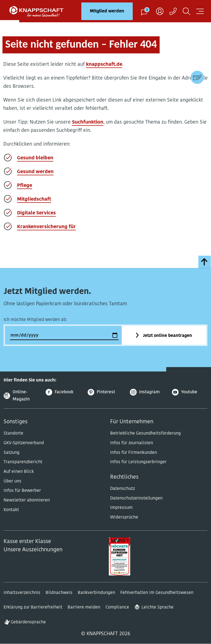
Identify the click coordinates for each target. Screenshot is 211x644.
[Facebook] (63, 392)
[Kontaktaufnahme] (173, 11)
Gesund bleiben (35, 158)
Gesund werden (35, 172)
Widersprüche (124, 517)
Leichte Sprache (158, 607)
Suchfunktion (88, 122)
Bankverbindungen (96, 593)
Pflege (25, 186)
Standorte (13, 433)
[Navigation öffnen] (200, 11)
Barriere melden (84, 607)
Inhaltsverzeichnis (22, 593)
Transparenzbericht (23, 462)
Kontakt (11, 510)
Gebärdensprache (28, 622)
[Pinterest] (105, 392)
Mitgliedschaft (34, 199)
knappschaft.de (104, 65)
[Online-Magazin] (21, 396)
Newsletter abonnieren (27, 500)
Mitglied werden (107, 11)
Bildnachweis (59, 593)
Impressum (121, 508)
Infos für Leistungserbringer (138, 462)
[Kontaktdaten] (197, 77)
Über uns (13, 481)
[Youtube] (190, 392)
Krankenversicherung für (46, 227)
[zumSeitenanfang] (205, 262)
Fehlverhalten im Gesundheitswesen (157, 593)
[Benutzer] (160, 11)
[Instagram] (148, 392)
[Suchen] (186, 11)
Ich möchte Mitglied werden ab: (35, 320)
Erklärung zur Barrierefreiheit (33, 607)
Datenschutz (123, 489)
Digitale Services (36, 213)
